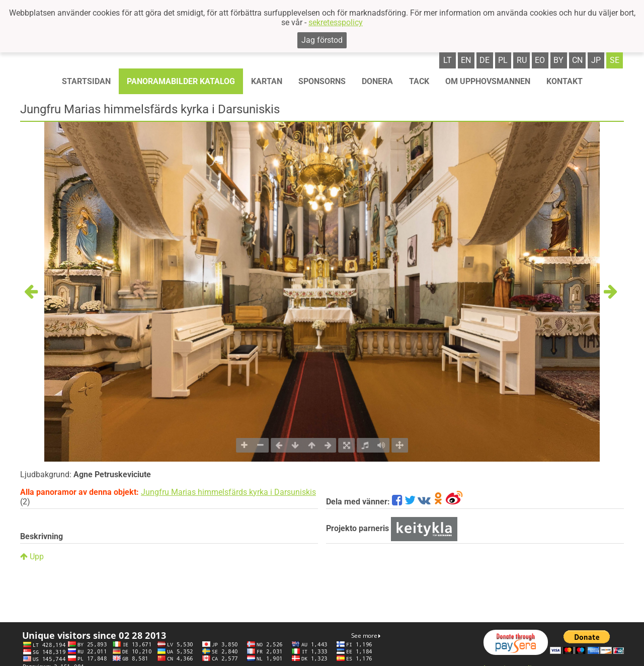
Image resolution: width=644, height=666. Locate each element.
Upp (32, 557)
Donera (377, 81)
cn (577, 60)
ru (522, 60)
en (466, 60)
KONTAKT (565, 81)
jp (596, 60)
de (485, 60)
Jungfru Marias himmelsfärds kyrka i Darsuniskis (228, 492)
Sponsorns (322, 81)
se (615, 60)
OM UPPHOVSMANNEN (488, 81)
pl (503, 60)
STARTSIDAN (86, 81)
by (558, 60)
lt (448, 60)
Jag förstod (322, 40)
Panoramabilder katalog (181, 81)
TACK (419, 81)
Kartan (267, 81)
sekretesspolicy (336, 22)
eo (540, 60)
